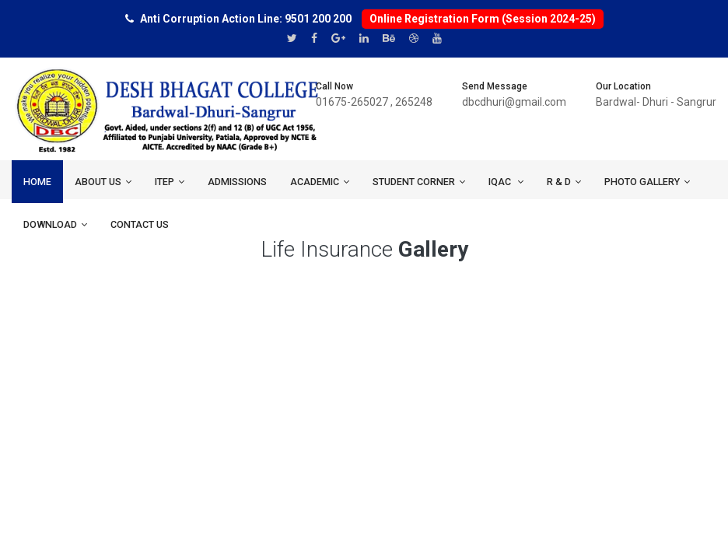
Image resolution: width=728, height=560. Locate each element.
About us (103, 182)
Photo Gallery (647, 182)
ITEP (170, 182)
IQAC (506, 182)
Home (37, 182)
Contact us (140, 224)
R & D (564, 182)
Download (55, 224)
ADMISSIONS (237, 182)
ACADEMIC (320, 182)
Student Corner (419, 182)
